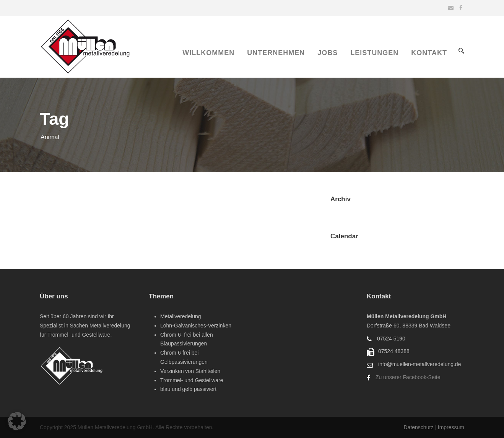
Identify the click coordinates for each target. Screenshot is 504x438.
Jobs (328, 53)
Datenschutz (419, 427)
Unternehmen (276, 53)
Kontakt (429, 53)
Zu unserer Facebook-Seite (408, 377)
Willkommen (208, 53)
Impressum (451, 427)
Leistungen (374, 53)
